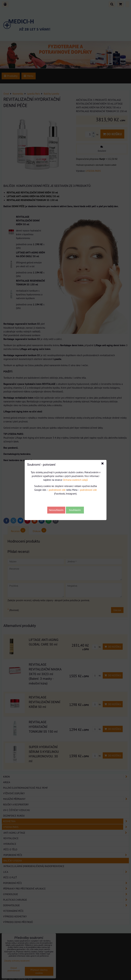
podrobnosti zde (57, 490)
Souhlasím (75, 510)
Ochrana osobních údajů (75, 480)
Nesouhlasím (56, 510)
